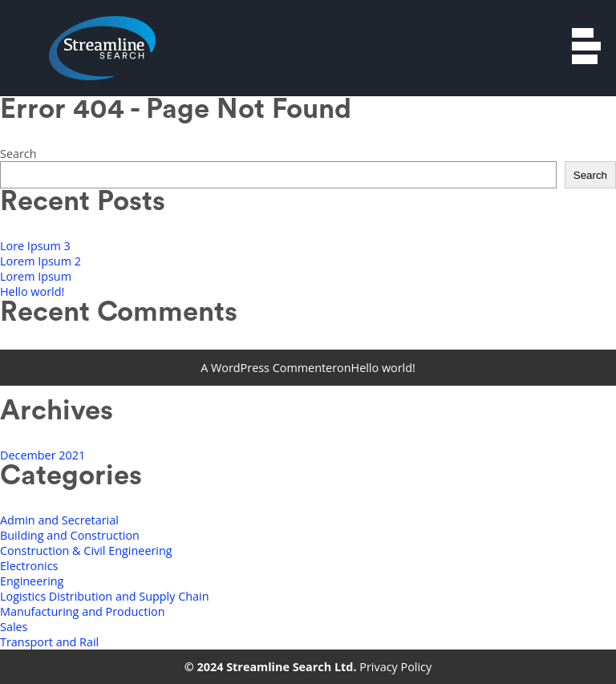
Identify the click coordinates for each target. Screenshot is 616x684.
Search (18, 154)
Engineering (32, 581)
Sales (14, 627)
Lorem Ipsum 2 (41, 261)
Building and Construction (70, 535)
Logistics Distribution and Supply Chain (105, 596)
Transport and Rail (49, 642)
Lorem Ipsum (36, 276)
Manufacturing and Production (83, 611)
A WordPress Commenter (269, 368)
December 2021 (43, 455)
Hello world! (32, 291)
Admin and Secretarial (59, 520)
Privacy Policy (395, 667)
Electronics (29, 566)
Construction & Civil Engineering (86, 550)
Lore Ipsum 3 (35, 246)
